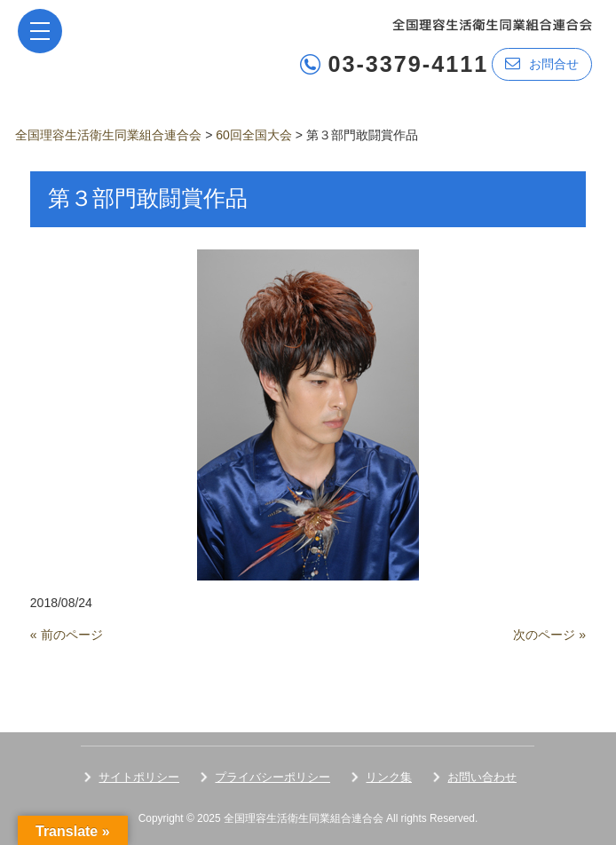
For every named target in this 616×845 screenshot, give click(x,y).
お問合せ (542, 63)
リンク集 (389, 777)
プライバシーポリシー (272, 777)
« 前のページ (67, 635)
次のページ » (549, 635)
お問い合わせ (482, 777)
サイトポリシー (139, 777)
